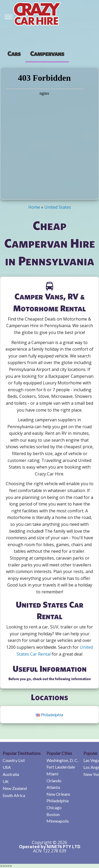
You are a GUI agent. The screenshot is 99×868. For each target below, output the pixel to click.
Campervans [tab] (47, 54)
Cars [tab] (14, 54)
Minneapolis (58, 821)
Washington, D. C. (62, 760)
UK (6, 781)
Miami (52, 774)
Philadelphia (49, 715)
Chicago (54, 807)
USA (7, 767)
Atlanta (53, 787)
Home (34, 207)
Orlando (54, 781)
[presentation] (14, 54)
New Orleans (58, 794)
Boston (53, 814)
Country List (14, 760)
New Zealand (15, 788)
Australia (11, 774)
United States (58, 207)
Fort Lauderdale (61, 767)
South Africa (14, 795)
